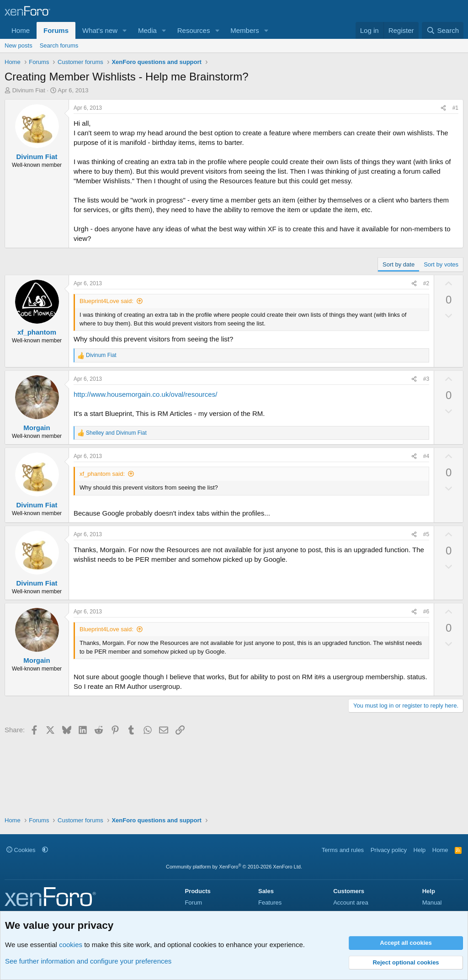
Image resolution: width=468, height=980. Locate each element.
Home (21, 30)
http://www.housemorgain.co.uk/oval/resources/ (145, 394)
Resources (194, 30)
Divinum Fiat (29, 90)
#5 (426, 534)
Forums (56, 30)
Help (420, 850)
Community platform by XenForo (234, 867)
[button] (125, 30)
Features (270, 903)
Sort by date (399, 264)
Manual (432, 903)
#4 (426, 456)
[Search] (443, 30)
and (116, 433)
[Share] (443, 108)
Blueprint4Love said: (106, 301)
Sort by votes (441, 264)
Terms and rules (343, 850)
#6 (426, 612)
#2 (426, 283)
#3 (426, 379)
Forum (193, 903)
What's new (100, 30)
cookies (71, 945)
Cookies (21, 850)
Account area (351, 903)
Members (245, 30)
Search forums (59, 45)
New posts (19, 45)
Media (147, 30)
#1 (455, 108)
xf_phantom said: (102, 474)
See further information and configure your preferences (88, 961)
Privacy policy (389, 850)
